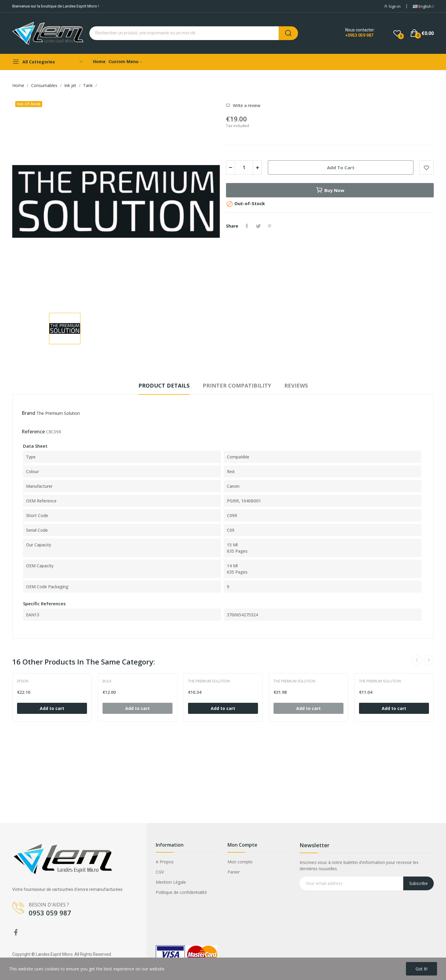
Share (247, 226)
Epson (23, 681)
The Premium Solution (58, 413)
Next (429, 660)
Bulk (107, 681)
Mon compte (240, 862)
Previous (417, 660)
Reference (33, 432)
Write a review (246, 106)
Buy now (330, 190)
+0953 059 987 (359, 35)
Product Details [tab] (164, 385)
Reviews (296, 385)
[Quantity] (244, 167)
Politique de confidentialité (181, 892)
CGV (160, 872)
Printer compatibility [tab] (237, 385)
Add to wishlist (427, 167)
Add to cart (341, 167)
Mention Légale (171, 882)
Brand (28, 413)
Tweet (258, 226)
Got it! (421, 969)
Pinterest (270, 226)
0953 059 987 (50, 913)
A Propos (165, 862)
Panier (234, 872)
